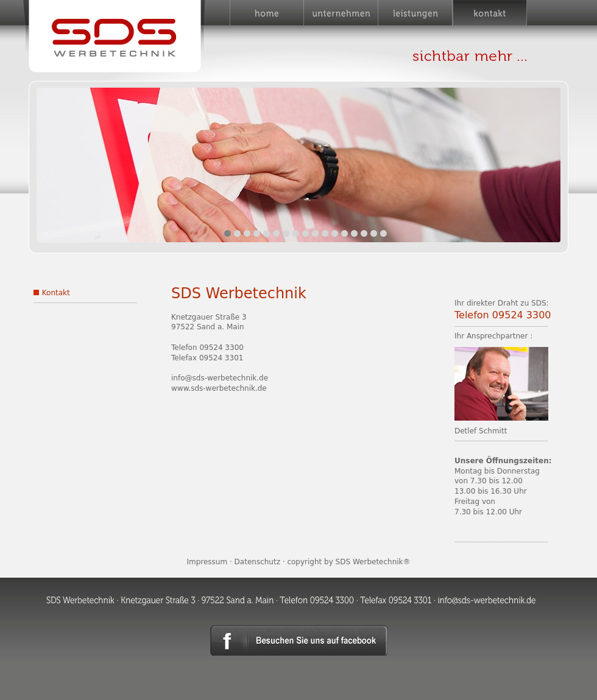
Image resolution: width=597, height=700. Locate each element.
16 (374, 233)
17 (383, 233)
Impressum (207, 562)
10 (315, 233)
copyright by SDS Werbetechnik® (348, 562)
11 (325, 233)
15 (364, 233)
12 (335, 233)
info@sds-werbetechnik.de (220, 378)
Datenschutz (257, 562)
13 (344, 233)
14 (354, 233)
